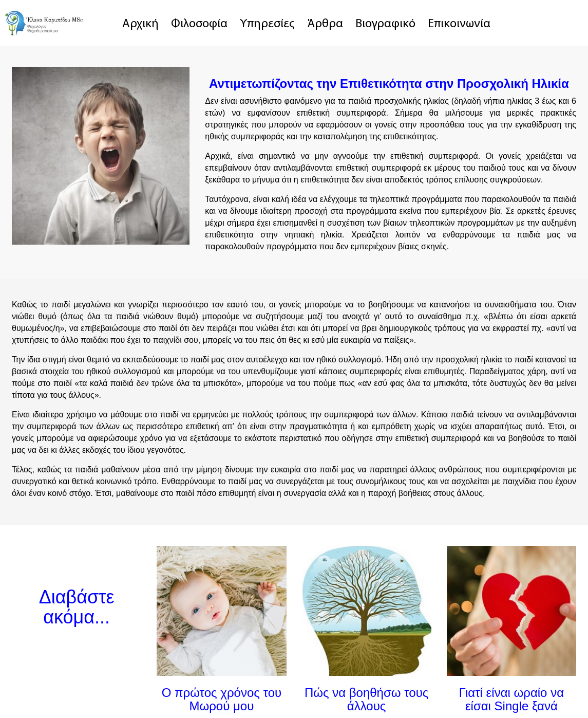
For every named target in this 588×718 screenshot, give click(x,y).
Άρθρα (325, 24)
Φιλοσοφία (199, 24)
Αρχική (140, 24)
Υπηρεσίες (267, 24)
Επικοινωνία (459, 24)
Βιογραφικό (385, 24)
